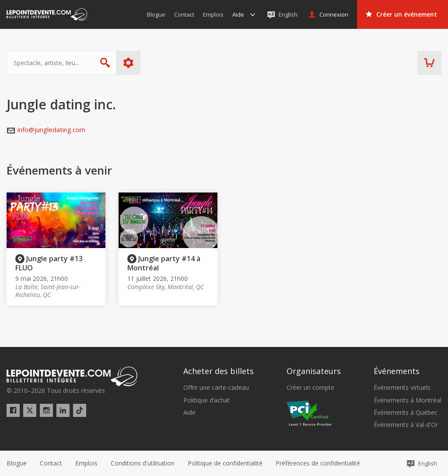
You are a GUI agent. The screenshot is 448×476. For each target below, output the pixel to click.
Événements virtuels (402, 388)
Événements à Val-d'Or (406, 425)
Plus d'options (128, 63)
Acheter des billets (219, 371)
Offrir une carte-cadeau (216, 388)
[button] (318, 463)
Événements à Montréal (408, 400)
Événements (397, 371)
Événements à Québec (406, 413)
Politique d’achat (206, 400)
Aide (189, 413)
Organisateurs (314, 371)
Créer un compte (310, 388)
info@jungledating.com (51, 129)
